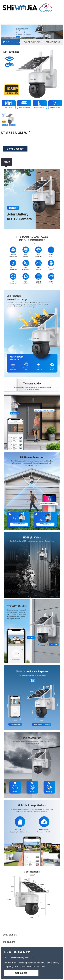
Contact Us (21, 973)
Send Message (15, 149)
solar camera (32, 42)
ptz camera (53, 42)
